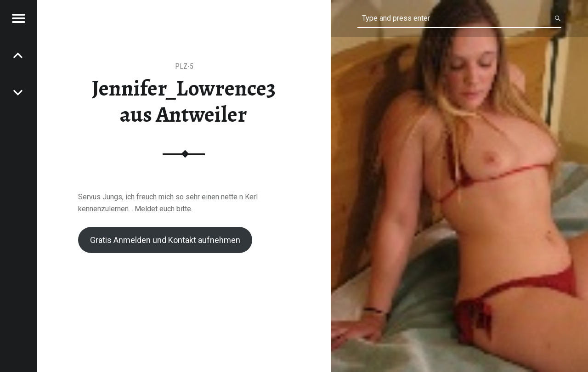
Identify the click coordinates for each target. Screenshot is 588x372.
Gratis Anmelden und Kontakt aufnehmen (165, 240)
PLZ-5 (184, 66)
